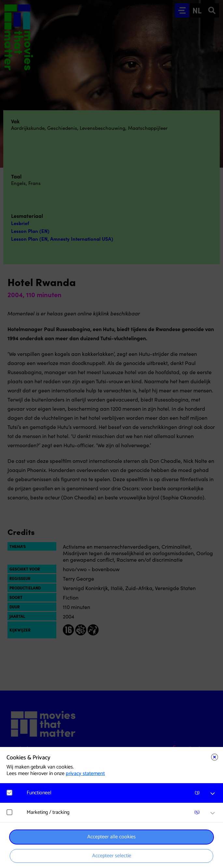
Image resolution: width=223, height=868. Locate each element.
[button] (115, 793)
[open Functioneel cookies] (213, 794)
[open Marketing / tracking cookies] (213, 813)
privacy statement (85, 774)
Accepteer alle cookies (111, 837)
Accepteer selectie (112, 856)
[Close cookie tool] (215, 757)
